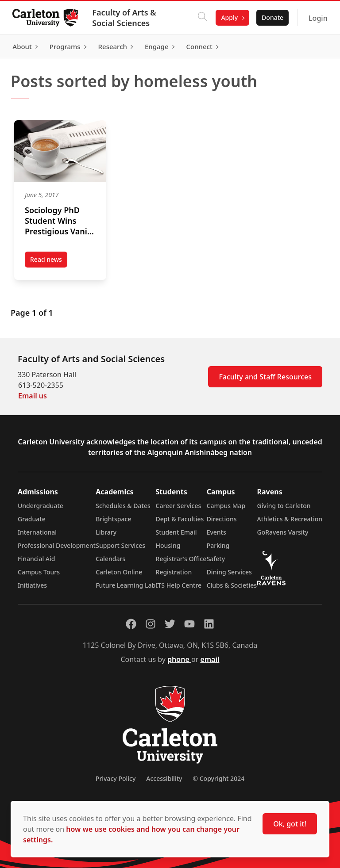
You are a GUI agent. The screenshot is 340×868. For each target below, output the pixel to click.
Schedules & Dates (123, 506)
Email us (33, 396)
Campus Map (226, 506)
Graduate (32, 519)
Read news (49, 261)
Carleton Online (119, 572)
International (37, 532)
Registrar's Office (181, 559)
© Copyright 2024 (218, 778)
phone (179, 659)
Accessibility (164, 778)
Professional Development (57, 545)
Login (316, 18)
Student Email (176, 532)
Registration (174, 572)
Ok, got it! (290, 824)
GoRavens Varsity (283, 532)
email (210, 659)
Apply (228, 17)
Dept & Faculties (180, 519)
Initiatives (32, 585)
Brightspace (113, 519)
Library (106, 532)
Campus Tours (39, 572)
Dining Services (229, 572)
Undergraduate (41, 506)
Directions (222, 519)
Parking (218, 545)
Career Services (179, 506)
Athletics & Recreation (290, 519)
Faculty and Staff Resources (265, 377)
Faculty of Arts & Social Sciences (126, 18)
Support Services (120, 545)
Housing (168, 545)
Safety (216, 559)
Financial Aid (36, 559)
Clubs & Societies (232, 585)
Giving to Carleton (284, 506)
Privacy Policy (116, 778)
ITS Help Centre (179, 585)
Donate (271, 17)
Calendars (110, 559)
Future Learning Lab (126, 585)
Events (216, 532)
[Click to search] (201, 18)
